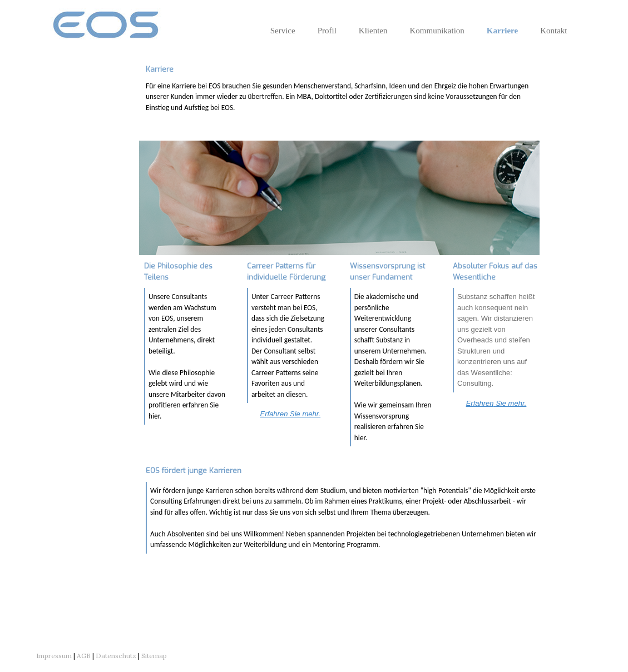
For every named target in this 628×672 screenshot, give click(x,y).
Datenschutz (116, 656)
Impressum (54, 656)
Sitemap (154, 656)
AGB (84, 656)
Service (283, 31)
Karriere (502, 31)
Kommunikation (437, 31)
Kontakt (553, 31)
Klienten (373, 31)
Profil (327, 31)
